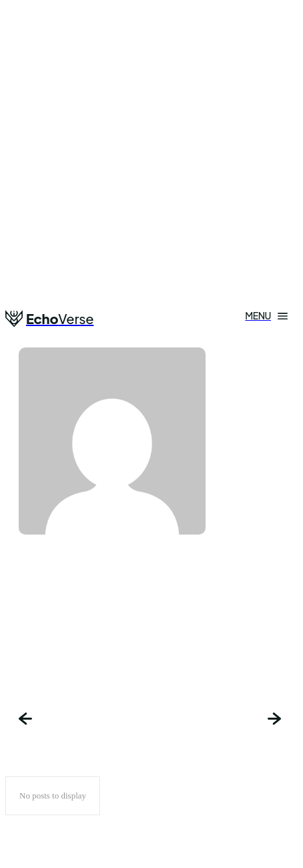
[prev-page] (27, 720)
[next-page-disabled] (276, 720)
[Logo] (49, 319)
